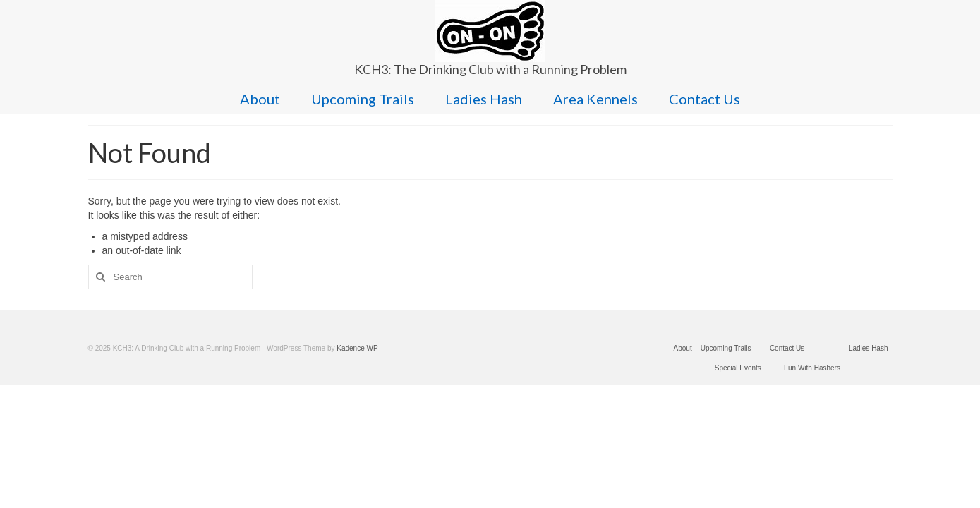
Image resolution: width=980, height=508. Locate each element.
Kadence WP (357, 348)
